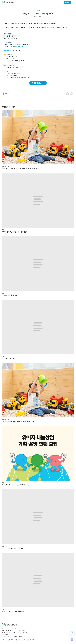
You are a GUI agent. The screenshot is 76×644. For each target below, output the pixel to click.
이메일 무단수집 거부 (20, 640)
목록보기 (7, 94)
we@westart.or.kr (22, 631)
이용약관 (13, 640)
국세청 (27, 640)
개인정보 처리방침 (6, 640)
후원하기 (67, 2)
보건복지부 (32, 640)
